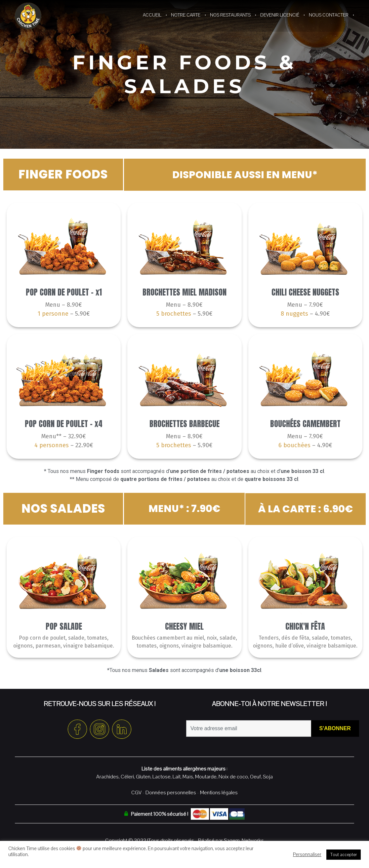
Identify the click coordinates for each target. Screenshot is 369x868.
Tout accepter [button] (344, 855)
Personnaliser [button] (307, 854)
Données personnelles (171, 792)
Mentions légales (219, 792)
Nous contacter (329, 15)
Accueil (152, 15)
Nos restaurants (230, 15)
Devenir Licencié (280, 15)
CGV (136, 792)
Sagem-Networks (244, 840)
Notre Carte (186, 15)
